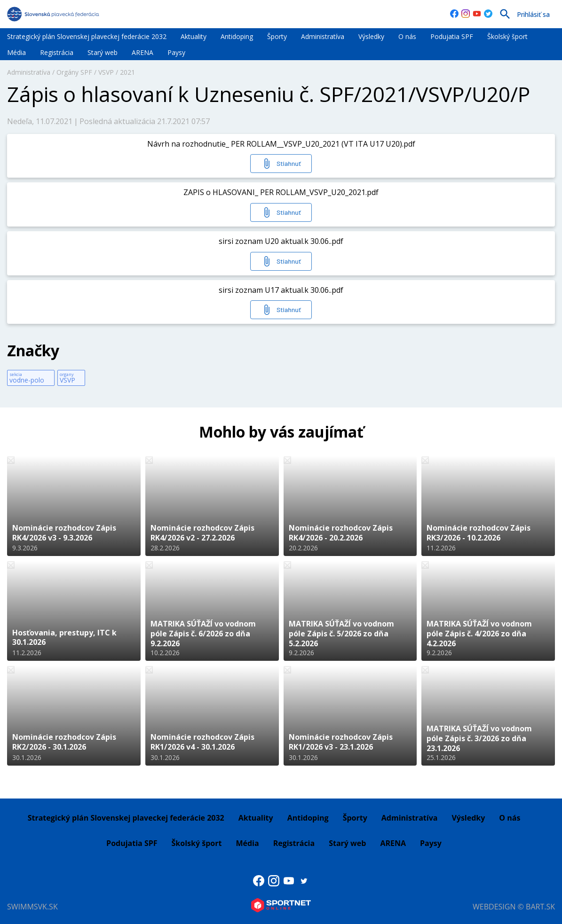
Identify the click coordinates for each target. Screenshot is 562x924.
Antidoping (237, 36)
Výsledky (371, 36)
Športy (277, 36)
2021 (127, 72)
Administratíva (323, 36)
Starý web (103, 52)
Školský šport (507, 36)
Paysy (176, 52)
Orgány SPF (74, 72)
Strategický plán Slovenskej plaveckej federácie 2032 (87, 36)
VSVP (106, 72)
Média (16, 52)
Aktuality (194, 36)
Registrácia (57, 52)
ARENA (142, 52)
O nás (407, 36)
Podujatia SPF (452, 36)
